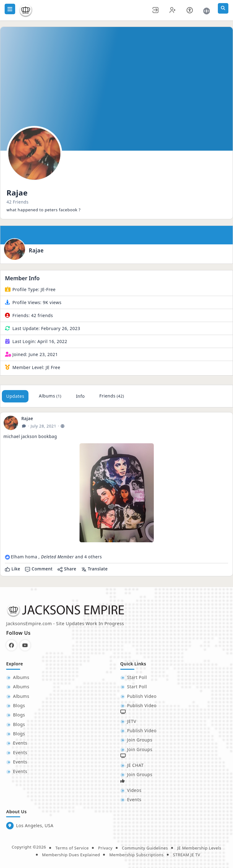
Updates (15, 396)
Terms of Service (72, 848)
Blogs (19, 705)
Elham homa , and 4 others (56, 557)
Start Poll (137, 677)
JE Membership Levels (199, 848)
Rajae (36, 251)
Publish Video (142, 696)
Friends (112, 396)
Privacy (105, 848)
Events (20, 743)
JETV (132, 721)
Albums (50, 396)
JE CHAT (136, 765)
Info (80, 396)
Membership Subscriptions (136, 855)
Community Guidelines (145, 848)
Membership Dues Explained (71, 855)
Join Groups (140, 740)
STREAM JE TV (187, 855)
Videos (134, 790)
